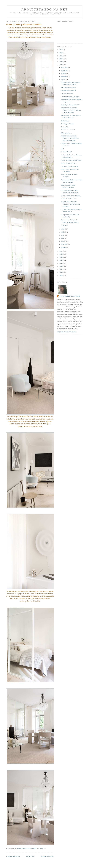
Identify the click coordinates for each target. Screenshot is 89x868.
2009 (61, 275)
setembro (64, 77)
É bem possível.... (66, 133)
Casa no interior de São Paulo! (70, 97)
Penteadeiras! (65, 121)
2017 (61, 251)
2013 (61, 263)
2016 (61, 254)
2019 (61, 62)
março (64, 241)
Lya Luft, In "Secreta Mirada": (70, 105)
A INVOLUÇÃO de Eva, (69, 199)
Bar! (62, 149)
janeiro (64, 247)
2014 (61, 260)
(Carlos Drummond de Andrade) (71, 196)
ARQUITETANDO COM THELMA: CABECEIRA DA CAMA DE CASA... (71, 110)
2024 (61, 50)
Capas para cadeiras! (67, 94)
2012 (61, 266)
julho (63, 229)
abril (63, 238)
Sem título (64, 225)
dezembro (65, 67)
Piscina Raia (65, 127)
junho (63, 232)
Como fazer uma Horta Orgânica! (71, 160)
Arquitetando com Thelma (70, 296)
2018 (61, 65)
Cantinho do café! (66, 152)
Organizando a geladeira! (69, 91)
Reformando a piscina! (68, 130)
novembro (65, 70)
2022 (61, 53)
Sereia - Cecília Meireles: (69, 163)
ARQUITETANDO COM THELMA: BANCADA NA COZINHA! (70, 204)
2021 (61, 56)
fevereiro (64, 244)
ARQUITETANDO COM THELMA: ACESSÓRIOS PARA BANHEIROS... (70, 138)
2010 (61, 272)
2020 (61, 59)
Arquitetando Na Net (45, 9)
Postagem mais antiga (47, 856)
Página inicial (30, 856)
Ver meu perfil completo (67, 332)
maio (63, 235)
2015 (61, 257)
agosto (64, 80)
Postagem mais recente (13, 856)
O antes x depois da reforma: (70, 166)
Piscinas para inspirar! (68, 124)
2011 (61, 269)
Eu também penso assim (68, 87)
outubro (64, 74)
